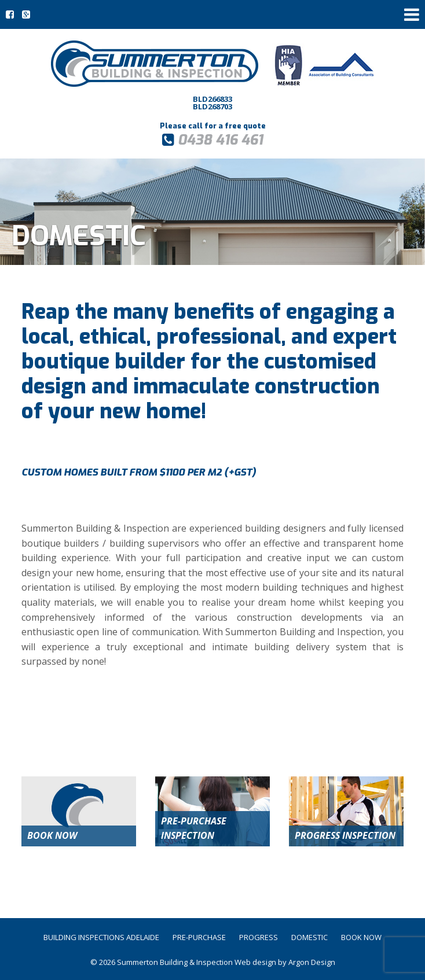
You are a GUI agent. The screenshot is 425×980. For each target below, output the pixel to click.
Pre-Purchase (199, 937)
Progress (259, 937)
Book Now (361, 937)
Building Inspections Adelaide (101, 937)
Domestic (309, 937)
